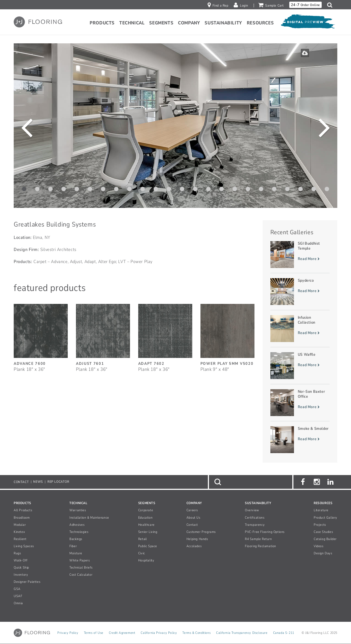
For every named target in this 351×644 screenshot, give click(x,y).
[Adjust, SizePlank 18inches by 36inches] (103, 335)
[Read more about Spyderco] (300, 292)
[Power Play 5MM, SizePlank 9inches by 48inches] (227, 335)
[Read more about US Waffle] (300, 366)
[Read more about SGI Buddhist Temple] (300, 255)
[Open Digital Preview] (308, 23)
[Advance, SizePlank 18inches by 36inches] (41, 335)
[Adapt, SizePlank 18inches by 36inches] (165, 335)
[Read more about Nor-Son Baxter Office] (300, 403)
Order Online (305, 5)
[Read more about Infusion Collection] (300, 329)
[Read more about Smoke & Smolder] (300, 440)
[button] (331, 5)
